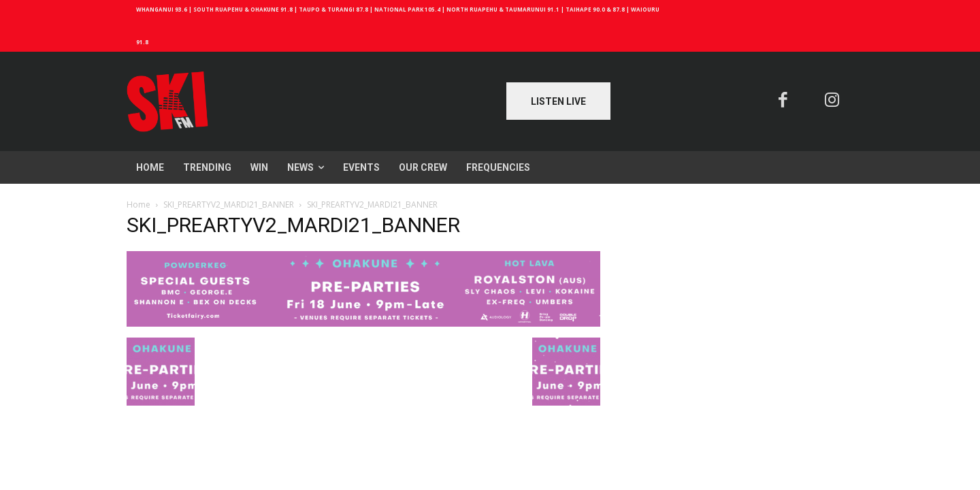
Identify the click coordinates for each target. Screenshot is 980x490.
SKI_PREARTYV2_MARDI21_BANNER (229, 205)
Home (138, 205)
